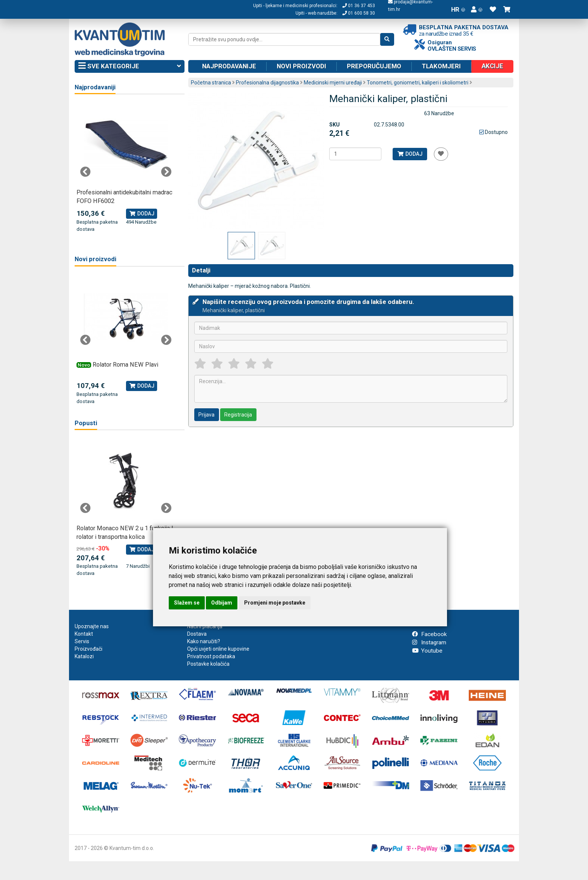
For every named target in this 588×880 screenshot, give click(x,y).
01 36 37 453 (359, 6)
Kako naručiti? (204, 641)
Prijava (206, 415)
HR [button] (458, 9)
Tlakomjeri (441, 66)
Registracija (238, 415)
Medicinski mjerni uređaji (333, 83)
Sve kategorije (130, 66)
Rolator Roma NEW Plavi (125, 365)
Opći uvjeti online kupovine (218, 649)
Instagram (429, 642)
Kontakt (84, 634)
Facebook (429, 634)
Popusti (86, 423)
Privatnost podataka (211, 656)
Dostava (197, 634)
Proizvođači (88, 649)
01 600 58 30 (359, 13)
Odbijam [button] (222, 603)
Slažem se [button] (187, 603)
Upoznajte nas (92, 626)
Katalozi (84, 656)
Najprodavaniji (95, 87)
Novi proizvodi (301, 66)
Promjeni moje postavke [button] (275, 603)
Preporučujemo (374, 66)
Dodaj (410, 154)
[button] (477, 9)
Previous (85, 172)
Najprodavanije (229, 66)
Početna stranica (211, 83)
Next (166, 172)
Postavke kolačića (208, 664)
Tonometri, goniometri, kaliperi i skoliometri (418, 83)
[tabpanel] (126, 168)
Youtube (427, 651)
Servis (82, 641)
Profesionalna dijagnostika (267, 83)
